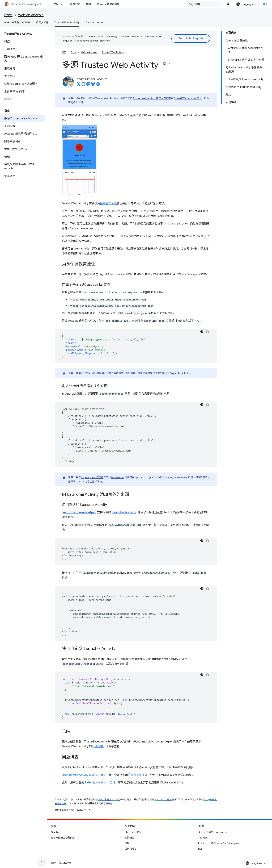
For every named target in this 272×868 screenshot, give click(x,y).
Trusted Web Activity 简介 (188, 98)
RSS (200, 849)
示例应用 (97, 746)
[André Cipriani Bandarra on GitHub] (83, 85)
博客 (88, 4)
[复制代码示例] (207, 332)
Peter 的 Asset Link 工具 (100, 783)
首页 (64, 52)
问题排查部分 (139, 775)
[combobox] (205, 4)
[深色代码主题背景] (202, 332)
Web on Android (31, 15)
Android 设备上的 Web (17, 22)
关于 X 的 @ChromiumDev (213, 832)
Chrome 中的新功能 (108, 4)
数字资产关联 (108, 203)
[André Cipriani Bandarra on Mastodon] (88, 85)
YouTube (203, 838)
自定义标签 (42, 22)
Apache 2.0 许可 (163, 800)
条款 (53, 863)
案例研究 (75, 4)
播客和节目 (131, 849)
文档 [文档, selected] (56, 4)
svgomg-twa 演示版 (92, 477)
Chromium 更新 (133, 832)
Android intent (94, 22)
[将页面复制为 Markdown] (164, 63)
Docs (8, 15)
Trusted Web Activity (113, 52)
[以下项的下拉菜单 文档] (63, 4)
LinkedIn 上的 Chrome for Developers (219, 843)
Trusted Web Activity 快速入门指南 (152, 98)
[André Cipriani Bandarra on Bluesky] (93, 85)
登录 (265, 4)
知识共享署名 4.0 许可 (109, 800)
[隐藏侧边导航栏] (42, 862)
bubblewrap (118, 477)
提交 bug (56, 832)
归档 (127, 843)
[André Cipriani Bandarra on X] (79, 85)
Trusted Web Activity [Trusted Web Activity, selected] (67, 22)
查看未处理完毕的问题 (63, 838)
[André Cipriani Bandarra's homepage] (98, 85)
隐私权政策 (65, 863)
